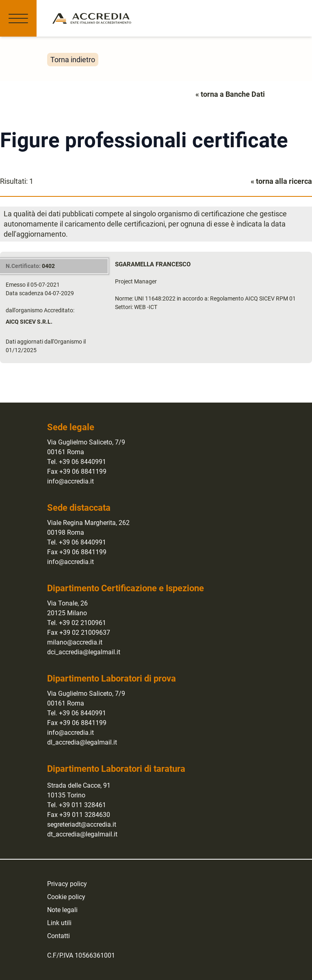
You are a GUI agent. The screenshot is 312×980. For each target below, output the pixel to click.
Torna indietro (73, 60)
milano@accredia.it (75, 642)
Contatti (58, 936)
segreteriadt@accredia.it (82, 824)
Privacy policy (67, 884)
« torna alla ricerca (281, 181)
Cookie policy (66, 897)
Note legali (62, 910)
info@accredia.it (70, 481)
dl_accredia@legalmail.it (82, 742)
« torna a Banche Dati (230, 94)
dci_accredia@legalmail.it (84, 652)
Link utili (59, 923)
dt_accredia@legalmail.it (82, 834)
